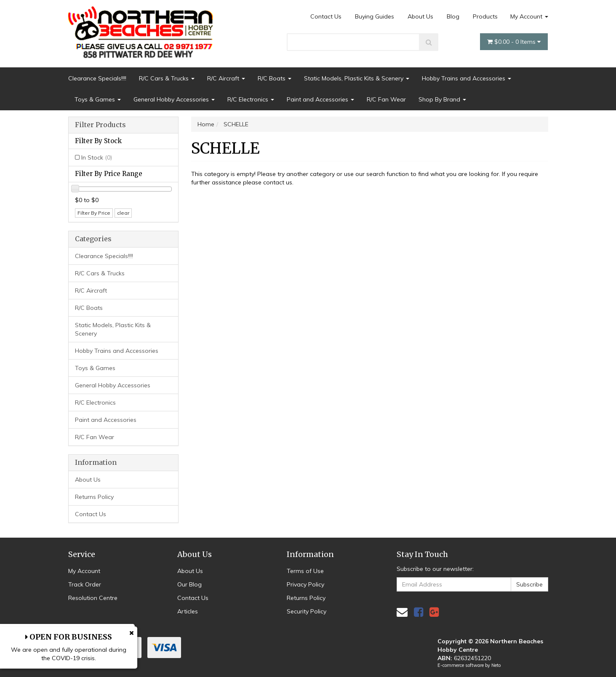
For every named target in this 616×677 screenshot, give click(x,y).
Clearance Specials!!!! (97, 78)
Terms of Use (305, 571)
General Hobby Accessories (174, 99)
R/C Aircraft (226, 78)
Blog (453, 16)
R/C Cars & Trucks (167, 78)
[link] (419, 612)
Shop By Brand (442, 99)
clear (123, 213)
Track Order (85, 584)
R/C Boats (275, 78)
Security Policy (307, 611)
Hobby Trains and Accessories (467, 78)
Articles (188, 611)
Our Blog (189, 584)
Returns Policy (94, 497)
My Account (529, 16)
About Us (420, 16)
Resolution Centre (93, 598)
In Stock (97, 157)
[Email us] (402, 612)
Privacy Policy (305, 584)
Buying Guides (375, 16)
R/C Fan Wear (386, 99)
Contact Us (326, 16)
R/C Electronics (251, 99)
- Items (514, 42)
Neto (496, 665)
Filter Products (100, 125)
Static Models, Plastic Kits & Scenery (357, 78)
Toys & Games (98, 99)
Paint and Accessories (320, 99)
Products (485, 16)
